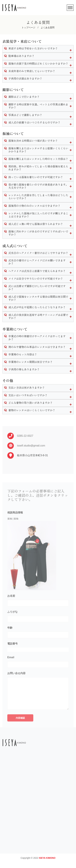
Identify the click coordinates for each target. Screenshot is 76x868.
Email (11, 668)
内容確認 (20, 728)
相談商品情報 (15, 523)
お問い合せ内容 (16, 683)
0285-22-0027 (25, 443)
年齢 (10, 638)
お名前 (11, 606)
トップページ (28, 27)
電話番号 (13, 654)
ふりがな (13, 622)
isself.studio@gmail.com (31, 453)
